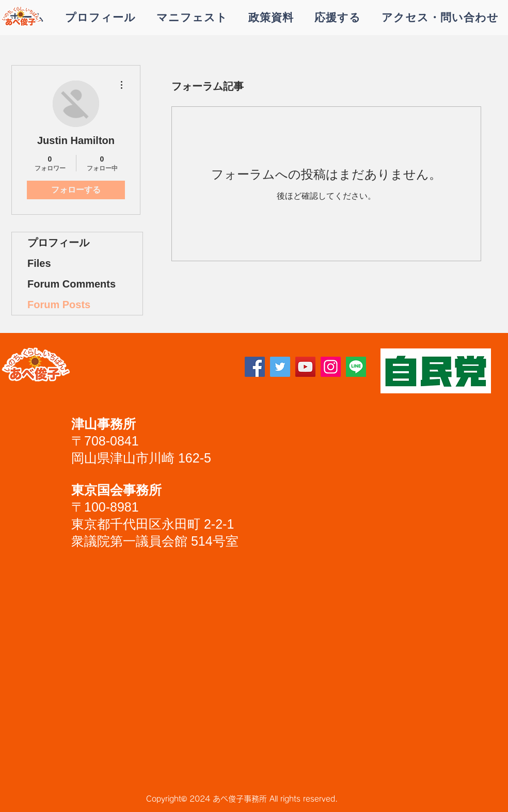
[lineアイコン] (356, 367)
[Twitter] (280, 367)
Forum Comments (72, 284)
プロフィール (58, 243)
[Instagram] (331, 367)
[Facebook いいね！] (146, 371)
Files (39, 263)
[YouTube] (305, 367)
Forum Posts (59, 305)
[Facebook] (255, 367)
